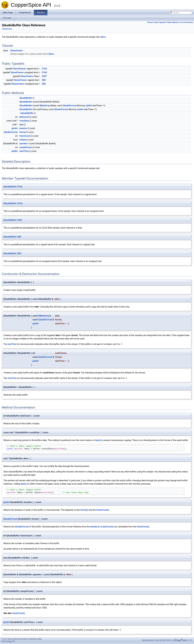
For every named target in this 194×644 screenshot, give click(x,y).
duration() (95, 527)
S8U (44, 84)
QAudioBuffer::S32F (13, 220)
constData (24, 121)
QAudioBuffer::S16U (13, 203)
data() (98, 440)
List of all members (186, 22)
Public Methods (172, 22)
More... (104, 37)
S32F (44, 76)
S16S (44, 69)
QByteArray (45, 106)
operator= (24, 143)
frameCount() (103, 510)
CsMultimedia (7, 29)
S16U (44, 72)
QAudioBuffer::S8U (12, 253)
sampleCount (26, 147)
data (22, 125)
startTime (24, 151)
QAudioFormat (70, 106)
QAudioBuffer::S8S (12, 237)
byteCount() (108, 527)
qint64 (89, 106)
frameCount (25, 136)
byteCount (24, 117)
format (23, 132)
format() (84, 510)
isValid (23, 140)
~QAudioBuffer (27, 113)
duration (23, 128)
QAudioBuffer (26, 98)
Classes (150, 22)
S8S (44, 80)
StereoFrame (16, 51)
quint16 (18, 449)
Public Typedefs (160, 22)
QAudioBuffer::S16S (13, 187)
